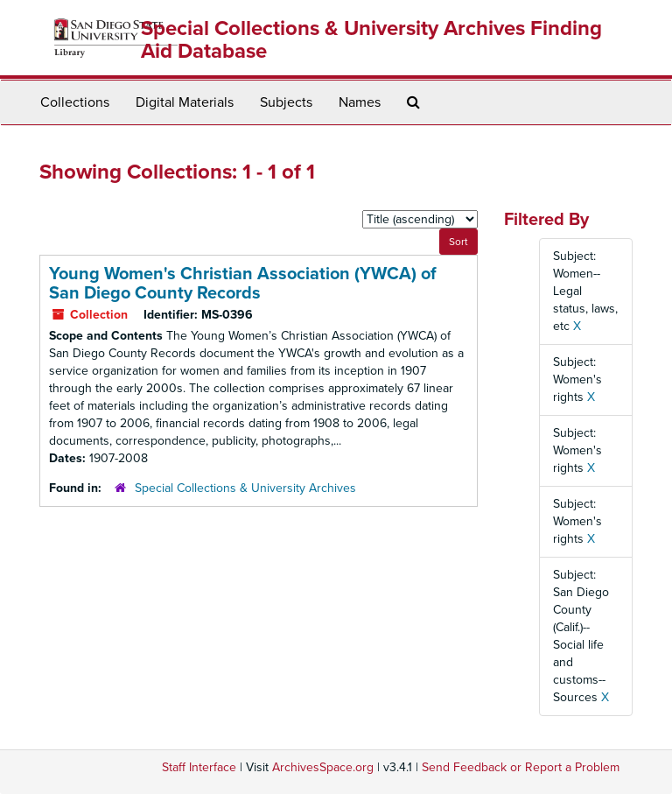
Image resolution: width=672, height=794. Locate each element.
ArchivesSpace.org (323, 767)
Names (360, 102)
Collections (75, 102)
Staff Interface (199, 767)
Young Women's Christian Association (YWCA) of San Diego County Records (243, 284)
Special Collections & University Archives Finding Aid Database (371, 40)
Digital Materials (185, 102)
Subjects (286, 102)
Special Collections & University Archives (245, 488)
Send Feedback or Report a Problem (521, 767)
